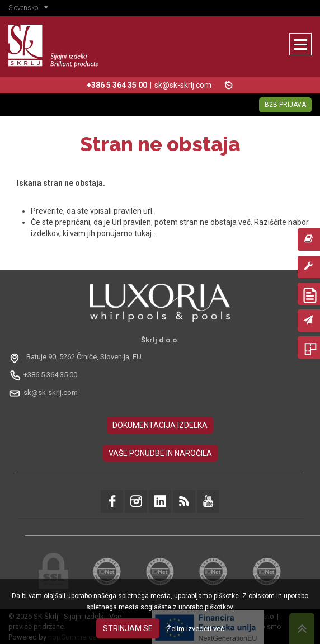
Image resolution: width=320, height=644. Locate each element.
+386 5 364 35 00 (50, 375)
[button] (31, 9)
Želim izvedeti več (196, 629)
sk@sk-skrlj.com (183, 85)
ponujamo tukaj (125, 233)
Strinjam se (128, 628)
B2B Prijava (285, 105)
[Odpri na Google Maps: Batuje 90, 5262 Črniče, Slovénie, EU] (76, 358)
